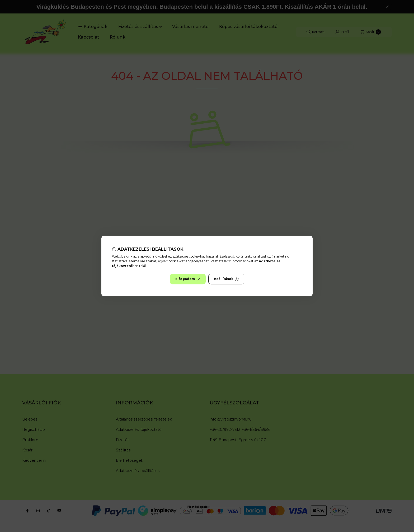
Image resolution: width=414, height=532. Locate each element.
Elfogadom (188, 279)
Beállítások (226, 279)
